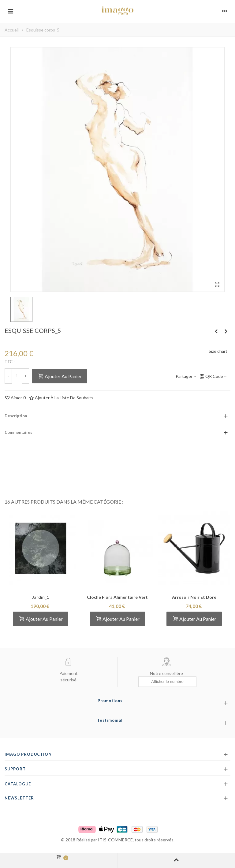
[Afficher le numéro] (167, 682)
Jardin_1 (41, 597)
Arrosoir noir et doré (194, 597)
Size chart (218, 351)
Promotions (110, 701)
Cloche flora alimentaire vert (117, 597)
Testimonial (110, 720)
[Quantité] (17, 376)
